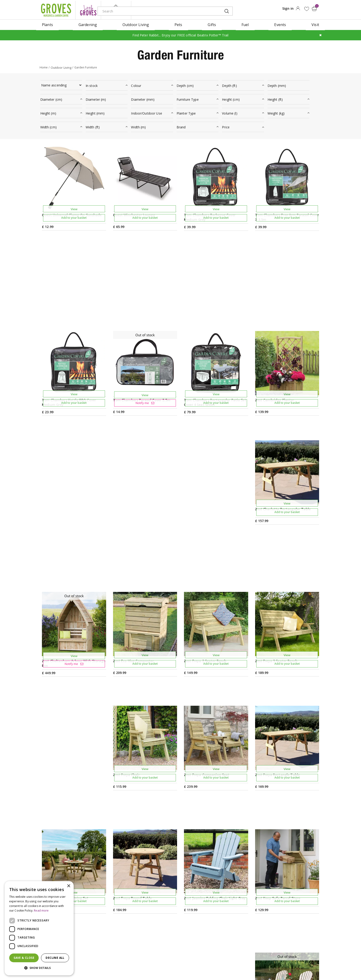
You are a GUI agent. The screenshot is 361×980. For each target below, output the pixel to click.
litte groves (88, 9)
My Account (281, 883)
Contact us (222, 905)
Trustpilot (279, 913)
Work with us (167, 920)
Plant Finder (223, 898)
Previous (168, 817)
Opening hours (226, 891)
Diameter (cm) (51, 98)
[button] (39, 968)
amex (267, 963)
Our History (166, 905)
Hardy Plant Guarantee (291, 920)
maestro (298, 963)
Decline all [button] (55, 958)
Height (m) (48, 112)
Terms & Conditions (170, 963)
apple (278, 963)
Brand (181, 125)
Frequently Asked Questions (237, 920)
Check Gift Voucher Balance (295, 898)
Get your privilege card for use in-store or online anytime (280, 848)
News (160, 891)
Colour (136, 84)
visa (319, 963)
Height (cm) (231, 98)
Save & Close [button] (24, 958)
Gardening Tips (169, 883)
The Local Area (226, 927)
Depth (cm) (185, 84)
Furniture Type (188, 98)
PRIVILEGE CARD (224, 848)
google (288, 963)
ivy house (116, 9)
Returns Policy (283, 927)
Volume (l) (230, 112)
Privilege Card (283, 905)
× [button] (68, 886)
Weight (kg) (276, 112)
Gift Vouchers (282, 891)
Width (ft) (93, 125)
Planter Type (186, 112)
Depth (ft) (229, 84)
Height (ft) (275, 98)
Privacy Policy (195, 963)
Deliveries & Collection (232, 913)
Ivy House (164, 898)
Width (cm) (48, 125)
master (309, 963)
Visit (217, 883)
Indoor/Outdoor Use (147, 112)
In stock (92, 84)
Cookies (213, 963)
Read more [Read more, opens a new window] (41, 911)
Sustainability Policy (173, 913)
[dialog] (39, 928)
